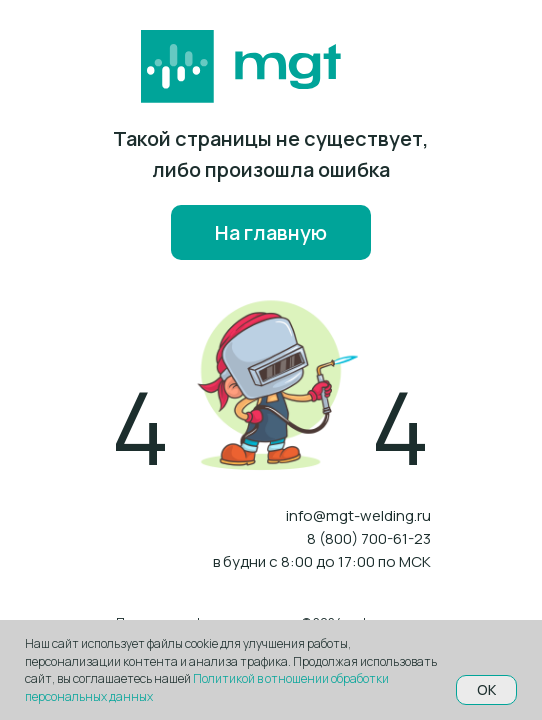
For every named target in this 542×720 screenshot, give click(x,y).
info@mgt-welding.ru (358, 515)
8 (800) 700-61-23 (369, 538)
